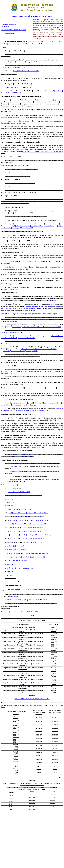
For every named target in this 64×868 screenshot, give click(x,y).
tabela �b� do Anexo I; (16, 546)
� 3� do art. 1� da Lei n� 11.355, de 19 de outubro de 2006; (30, 535)
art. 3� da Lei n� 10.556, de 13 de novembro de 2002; (28, 524)
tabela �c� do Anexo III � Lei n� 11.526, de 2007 (20, 351)
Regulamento (5, 26)
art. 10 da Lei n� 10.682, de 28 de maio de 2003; (26, 531)
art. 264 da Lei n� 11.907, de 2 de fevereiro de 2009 (27, 557)
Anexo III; (11, 578)
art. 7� (12, 520)
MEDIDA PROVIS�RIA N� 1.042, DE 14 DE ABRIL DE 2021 (32, 16)
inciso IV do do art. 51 (35, 306)
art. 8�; (11, 572)
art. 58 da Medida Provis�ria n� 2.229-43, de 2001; (26, 517)
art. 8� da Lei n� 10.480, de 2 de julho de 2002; (33, 520)
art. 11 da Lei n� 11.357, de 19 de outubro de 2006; (26, 539)
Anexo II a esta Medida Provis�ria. (22, 456)
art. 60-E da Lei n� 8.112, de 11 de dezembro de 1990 (29, 308)
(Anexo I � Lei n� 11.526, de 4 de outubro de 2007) (32, 699)
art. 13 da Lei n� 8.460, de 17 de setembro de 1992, (39, 349)
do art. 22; (16, 596)
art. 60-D (4, 308)
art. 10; (10, 499)
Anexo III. (53, 300)
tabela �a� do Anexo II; (16, 550)
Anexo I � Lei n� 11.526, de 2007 (25, 454)
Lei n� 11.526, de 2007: (35, 542)
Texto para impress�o (8, 34)
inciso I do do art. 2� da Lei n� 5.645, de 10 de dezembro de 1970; (37, 327)
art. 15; (10, 502)
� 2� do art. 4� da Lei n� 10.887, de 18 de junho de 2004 (33, 226)
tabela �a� (18, 553)
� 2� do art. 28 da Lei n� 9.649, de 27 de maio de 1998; (28, 513)
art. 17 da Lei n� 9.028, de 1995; (20, 509)
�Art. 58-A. (14, 467)
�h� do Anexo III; (42, 553)
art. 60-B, (59, 306)
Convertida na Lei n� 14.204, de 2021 (13, 30)
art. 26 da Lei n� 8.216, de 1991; (19, 492)
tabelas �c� (30, 553)
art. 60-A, (51, 306)
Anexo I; (11, 575)
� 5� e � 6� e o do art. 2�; (21, 568)
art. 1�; (11, 564)
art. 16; (10, 506)
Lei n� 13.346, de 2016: (19, 561)
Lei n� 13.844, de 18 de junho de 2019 (26, 71)
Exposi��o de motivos (9, 24)
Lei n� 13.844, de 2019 (20, 463)
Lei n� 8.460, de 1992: (34, 496)
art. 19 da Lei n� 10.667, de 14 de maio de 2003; (26, 528)
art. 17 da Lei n (13, 357)
